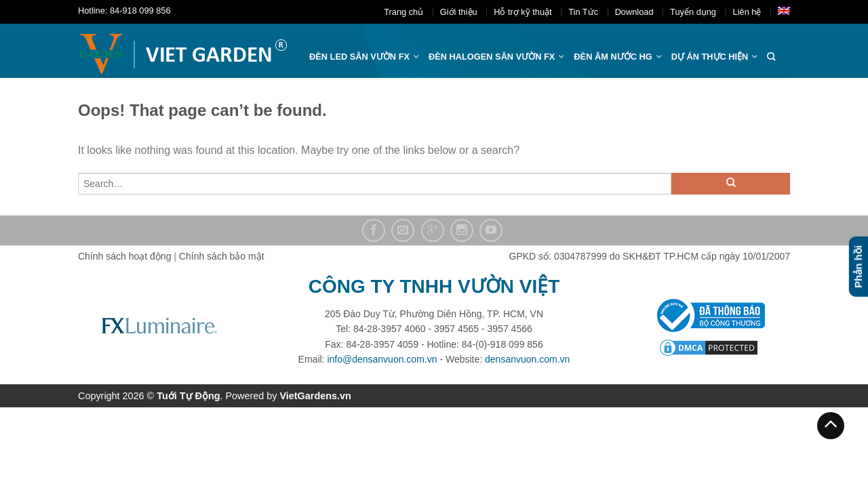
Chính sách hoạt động (124, 256)
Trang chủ (403, 12)
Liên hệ (747, 12)
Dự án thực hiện (710, 57)
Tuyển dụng (693, 12)
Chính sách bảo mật (222, 256)
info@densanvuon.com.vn (382, 359)
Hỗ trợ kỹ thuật (522, 12)
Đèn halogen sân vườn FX (492, 57)
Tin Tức (583, 12)
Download (634, 12)
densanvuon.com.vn (527, 359)
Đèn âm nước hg (613, 57)
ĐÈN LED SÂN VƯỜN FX (359, 57)
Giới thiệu (459, 12)
